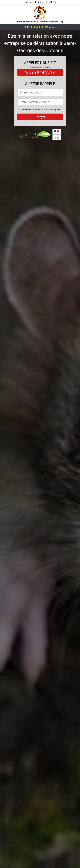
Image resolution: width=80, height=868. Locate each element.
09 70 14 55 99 (40, 72)
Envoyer (40, 117)
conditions (40, 109)
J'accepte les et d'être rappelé (41, 109)
